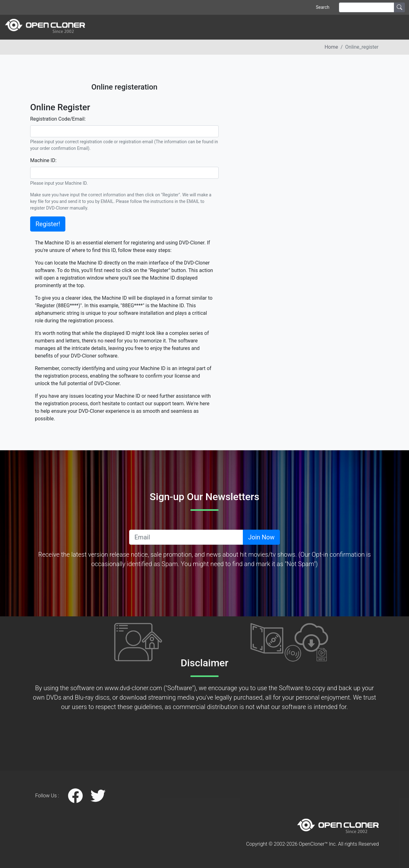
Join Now (261, 537)
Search (322, 7)
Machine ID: (43, 160)
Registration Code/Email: (58, 119)
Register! (48, 224)
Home (331, 47)
